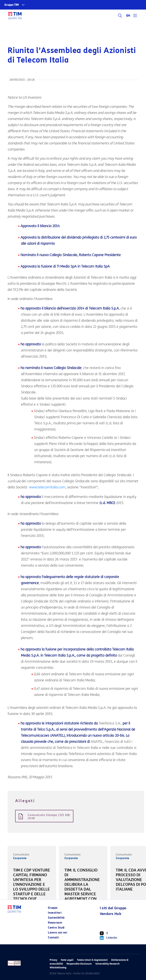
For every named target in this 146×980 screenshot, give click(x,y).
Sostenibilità (56, 918)
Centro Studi (56, 928)
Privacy (53, 960)
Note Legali (67, 960)
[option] (32, 888)
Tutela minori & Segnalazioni (92, 960)
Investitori (55, 913)
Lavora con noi (58, 933)
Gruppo (53, 908)
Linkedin (109, 938)
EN (128, 16)
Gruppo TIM (12, 5)
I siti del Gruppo (113, 908)
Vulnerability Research (107, 964)
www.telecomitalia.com (47, 487)
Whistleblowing (58, 968)
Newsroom (55, 923)
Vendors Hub (110, 914)
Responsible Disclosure (79, 964)
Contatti (53, 938)
